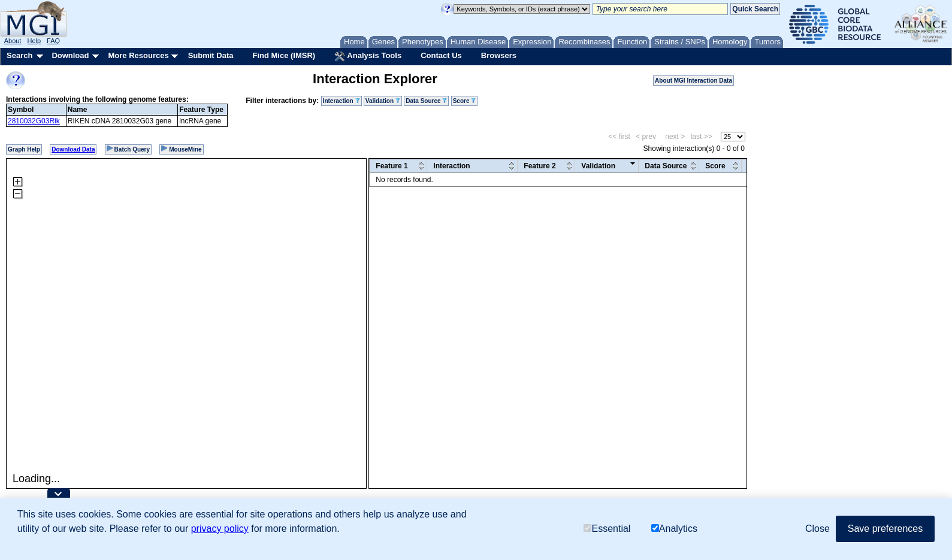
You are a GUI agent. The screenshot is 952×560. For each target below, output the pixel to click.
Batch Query (128, 149)
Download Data (73, 149)
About (13, 41)
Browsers (499, 55)
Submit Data (211, 55)
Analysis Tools (368, 56)
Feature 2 (540, 166)
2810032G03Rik (34, 121)
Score (465, 101)
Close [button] (817, 529)
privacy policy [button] (220, 529)
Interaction (341, 101)
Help (34, 41)
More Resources (138, 55)
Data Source (426, 101)
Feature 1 (392, 166)
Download (70, 55)
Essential (607, 529)
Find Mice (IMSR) (284, 55)
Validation (383, 101)
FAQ (53, 41)
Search (19, 55)
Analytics (674, 529)
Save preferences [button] (885, 529)
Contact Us (441, 55)
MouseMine (181, 149)
